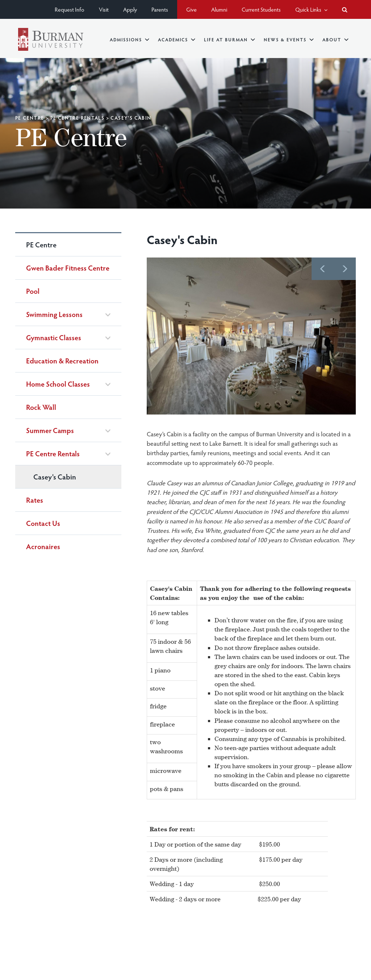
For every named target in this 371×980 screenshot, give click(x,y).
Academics (177, 39)
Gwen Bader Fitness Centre (68, 268)
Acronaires (43, 546)
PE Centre (30, 118)
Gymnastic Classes (54, 337)
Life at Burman (230, 39)
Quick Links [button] (311, 9)
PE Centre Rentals (78, 118)
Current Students (261, 9)
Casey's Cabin (55, 477)
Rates (35, 500)
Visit (104, 9)
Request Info (70, 9)
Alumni (219, 9)
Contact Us (43, 523)
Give (191, 9)
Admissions (130, 39)
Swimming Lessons (54, 314)
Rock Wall (41, 407)
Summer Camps (50, 430)
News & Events (289, 39)
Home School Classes (58, 384)
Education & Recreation (62, 361)
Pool (33, 291)
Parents (160, 9)
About (335, 39)
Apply (130, 9)
